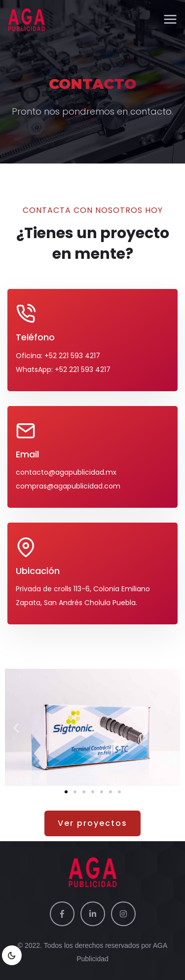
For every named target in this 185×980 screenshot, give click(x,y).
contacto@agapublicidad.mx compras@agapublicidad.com (68, 479)
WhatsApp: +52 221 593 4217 (63, 369)
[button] (16, 727)
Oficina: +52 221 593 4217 (58, 356)
